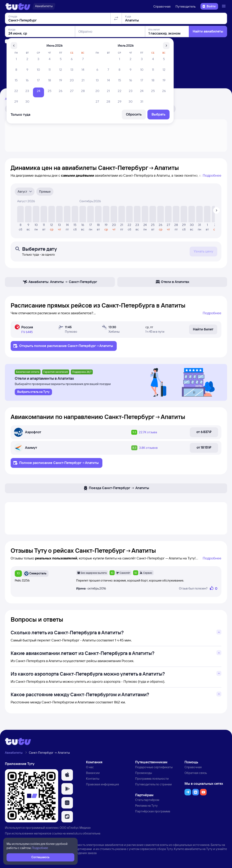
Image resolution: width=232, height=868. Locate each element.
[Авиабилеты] (44, 6)
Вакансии (93, 773)
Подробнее (212, 175)
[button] (67, 775)
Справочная (162, 6)
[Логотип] (18, 6)
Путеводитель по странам (153, 784)
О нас (90, 767)
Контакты (93, 779)
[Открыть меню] (224, 6)
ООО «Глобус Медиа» (75, 828)
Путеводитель (186, 6)
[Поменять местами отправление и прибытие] (116, 42)
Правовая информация (102, 784)
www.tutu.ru (74, 833)
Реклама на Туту (146, 806)
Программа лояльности (152, 779)
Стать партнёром (147, 800)
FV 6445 (27, 332)
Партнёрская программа (153, 811)
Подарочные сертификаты (154, 767)
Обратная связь (196, 773)
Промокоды (144, 773)
